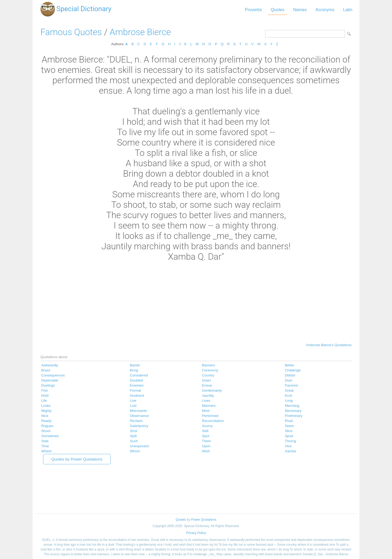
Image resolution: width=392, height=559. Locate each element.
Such (134, 441)
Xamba (290, 451)
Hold (45, 396)
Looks (46, 406)
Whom (135, 451)
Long (289, 401)
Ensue (207, 385)
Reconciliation (213, 421)
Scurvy (207, 426)
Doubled (136, 380)
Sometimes (50, 436)
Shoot (46, 431)
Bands (135, 365)
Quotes (278, 10)
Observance (139, 416)
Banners (208, 365)
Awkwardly (50, 365)
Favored (291, 385)
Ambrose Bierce (140, 32)
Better (289, 365)
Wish (206, 451)
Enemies (137, 385)
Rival (289, 421)
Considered (139, 375)
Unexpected (139, 446)
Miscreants (138, 411)
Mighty (46, 411)
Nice (45, 416)
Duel (288, 380)
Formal (135, 390)
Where (46, 451)
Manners (209, 406)
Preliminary (294, 416)
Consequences (53, 375)
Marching (292, 406)
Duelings (48, 385)
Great (289, 390)
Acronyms (325, 10)
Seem (289, 426)
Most (206, 411)
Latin (348, 10)
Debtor (290, 375)
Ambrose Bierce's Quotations (329, 345)
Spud (289, 436)
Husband (137, 396)
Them (206, 441)
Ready (46, 421)
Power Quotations (204, 520)
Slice (289, 431)
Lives (206, 401)
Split (133, 436)
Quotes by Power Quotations (77, 459)
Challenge (293, 370)
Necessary (293, 411)
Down (206, 380)
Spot (205, 436)
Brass (46, 370)
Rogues (47, 426)
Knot (288, 396)
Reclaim (136, 421)
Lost (133, 406)
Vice (288, 446)
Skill (205, 431)
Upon (206, 446)
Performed (210, 416)
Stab (45, 441)
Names (300, 10)
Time (45, 446)
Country (208, 375)
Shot (133, 431)
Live (133, 401)
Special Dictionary (84, 9)
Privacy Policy (196, 533)
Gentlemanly (212, 390)
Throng (290, 441)
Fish (45, 390)
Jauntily (208, 396)
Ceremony (210, 370)
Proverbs (253, 10)
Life (44, 401)
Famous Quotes (71, 32)
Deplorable (50, 380)
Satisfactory (139, 426)
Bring (134, 370)
